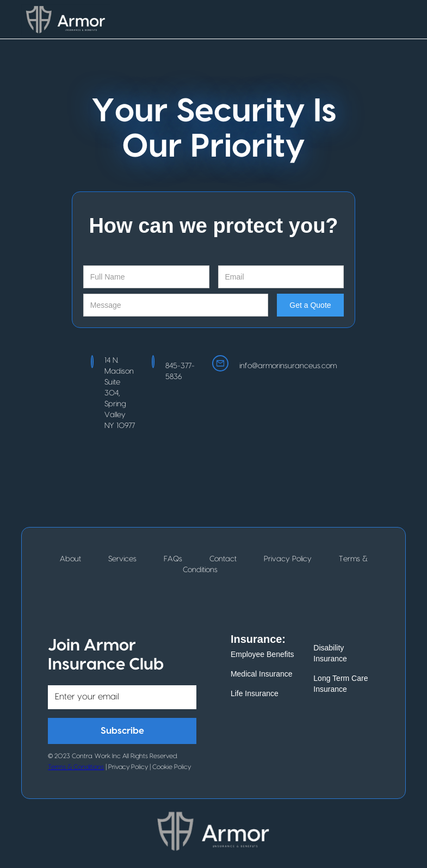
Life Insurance (255, 693)
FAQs (173, 559)
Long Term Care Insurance (341, 684)
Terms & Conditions (76, 767)
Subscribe (122, 731)
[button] (395, 20)
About (70, 559)
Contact (223, 559)
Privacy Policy (288, 559)
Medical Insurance (262, 674)
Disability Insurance (330, 653)
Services (122, 559)
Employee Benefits (262, 654)
